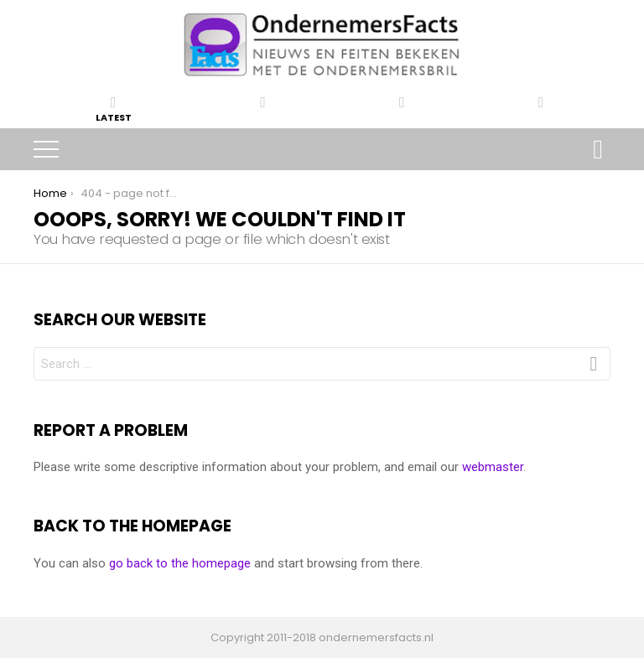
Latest (114, 109)
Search (598, 151)
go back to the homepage (180, 563)
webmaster (493, 467)
